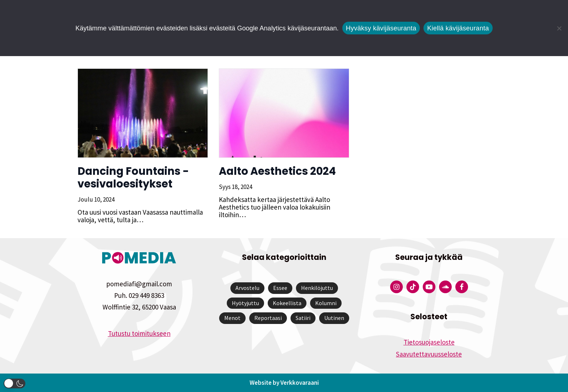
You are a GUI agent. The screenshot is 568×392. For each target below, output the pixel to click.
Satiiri (303, 318)
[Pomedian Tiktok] (413, 287)
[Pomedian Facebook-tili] (462, 287)
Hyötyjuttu (245, 303)
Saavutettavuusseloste (429, 354)
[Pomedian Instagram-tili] (396, 287)
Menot (232, 318)
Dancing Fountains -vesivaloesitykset (133, 178)
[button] (14, 383)
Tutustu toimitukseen (139, 333)
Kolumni (326, 303)
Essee (280, 288)
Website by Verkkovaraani (284, 383)
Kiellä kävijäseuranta (458, 28)
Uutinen (334, 318)
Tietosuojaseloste (429, 342)
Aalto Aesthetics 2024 (277, 171)
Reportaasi (268, 318)
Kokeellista (287, 303)
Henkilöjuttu (317, 288)
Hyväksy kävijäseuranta (381, 28)
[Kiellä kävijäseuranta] (559, 28)
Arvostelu (247, 288)
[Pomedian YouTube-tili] (429, 287)
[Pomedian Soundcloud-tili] (445, 287)
